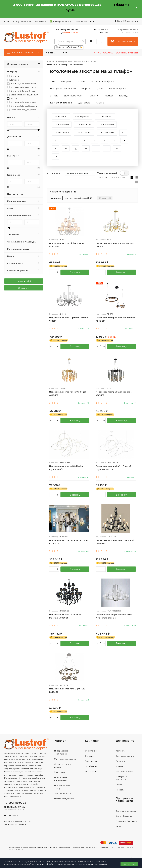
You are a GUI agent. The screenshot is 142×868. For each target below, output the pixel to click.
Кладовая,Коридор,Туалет (22, 110)
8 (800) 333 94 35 (15, 812)
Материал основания (63, 89)
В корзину (75, 275)
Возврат (120, 771)
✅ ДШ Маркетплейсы (60, 21)
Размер (108, 96)
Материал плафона (102, 82)
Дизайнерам (81, 21)
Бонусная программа (126, 815)
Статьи (119, 789)
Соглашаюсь (129, 864)
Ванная (12, 99)
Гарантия (120, 766)
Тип (52, 82)
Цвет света (84, 103)
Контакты (120, 755)
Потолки (93, 96)
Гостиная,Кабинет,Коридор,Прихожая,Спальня (23, 87)
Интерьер (66, 82)
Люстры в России (63, 798)
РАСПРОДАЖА (103, 53)
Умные (54, 96)
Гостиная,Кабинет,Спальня (22, 91)
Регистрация (131, 21)
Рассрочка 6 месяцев (126, 826)
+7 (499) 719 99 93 (15, 807)
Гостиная (13, 76)
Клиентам (41, 21)
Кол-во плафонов (61, 103)
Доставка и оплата (125, 761)
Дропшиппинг (92, 766)
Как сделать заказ (124, 776)
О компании (91, 755)
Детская (13, 80)
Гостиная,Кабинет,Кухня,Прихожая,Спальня (23, 102)
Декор (100, 89)
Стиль (82, 82)
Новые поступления (64, 803)
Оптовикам (90, 761)
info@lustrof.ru (12, 820)
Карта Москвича (124, 821)
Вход (120, 21)
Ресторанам (91, 776)
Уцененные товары (127, 53)
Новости (120, 794)
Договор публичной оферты (15, 829)
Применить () (24, 281)
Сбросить (24, 288)
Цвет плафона (118, 89)
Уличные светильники (65, 763)
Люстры (52, 53)
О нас (7, 21)
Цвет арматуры (73, 96)
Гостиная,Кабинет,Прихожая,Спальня (23, 84)
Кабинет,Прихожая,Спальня (23, 95)
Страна (100, 103)
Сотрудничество (22, 21)
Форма (86, 89)
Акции (119, 831)
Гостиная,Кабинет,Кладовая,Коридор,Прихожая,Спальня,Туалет (23, 106)
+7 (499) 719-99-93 (67, 30)
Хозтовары (60, 777)
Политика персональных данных (17, 826)
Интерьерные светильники (72, 61)
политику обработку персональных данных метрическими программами (72, 864)
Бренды (124, 96)
